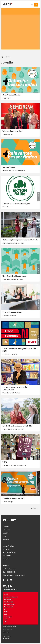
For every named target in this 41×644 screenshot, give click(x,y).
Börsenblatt (8, 599)
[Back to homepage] (8, 5)
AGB (4, 634)
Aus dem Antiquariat (11, 597)
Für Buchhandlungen (10, 553)
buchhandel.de (9, 602)
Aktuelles (6, 539)
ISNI (6, 614)
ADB (6, 594)
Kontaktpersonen (11, 569)
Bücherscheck (9, 607)
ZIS (5, 622)
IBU (6, 609)
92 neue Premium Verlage (12, 312)
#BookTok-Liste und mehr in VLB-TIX (17, 426)
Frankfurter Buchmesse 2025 (14, 498)
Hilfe (4, 536)
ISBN (6, 612)
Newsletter (6, 530)
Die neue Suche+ (9, 167)
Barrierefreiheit (7, 630)
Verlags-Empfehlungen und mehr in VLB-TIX (20, 240)
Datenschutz (7, 636)
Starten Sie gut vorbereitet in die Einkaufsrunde (15, 388)
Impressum (6, 639)
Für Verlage (7, 549)
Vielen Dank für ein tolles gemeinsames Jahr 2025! (19, 350)
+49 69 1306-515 (11, 572)
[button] (36, 5)
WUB (5, 462)
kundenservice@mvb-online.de (15, 575)
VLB (6, 619)
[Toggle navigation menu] (32, 5)
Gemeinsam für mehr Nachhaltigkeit (16, 204)
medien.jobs (8, 617)
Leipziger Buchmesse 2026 (12, 131)
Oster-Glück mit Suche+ (12, 95)
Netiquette (6, 632)
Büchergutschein (10, 604)
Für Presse (6, 559)
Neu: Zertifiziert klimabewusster (15, 276)
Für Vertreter (7, 556)
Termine (5, 533)
